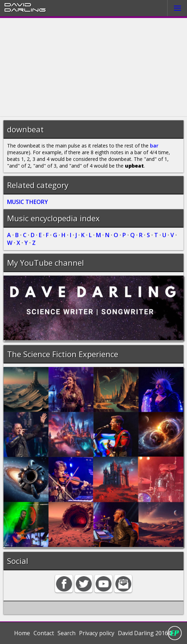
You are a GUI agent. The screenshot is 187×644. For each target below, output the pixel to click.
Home (22, 633)
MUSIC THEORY (28, 202)
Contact (44, 633)
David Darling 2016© (145, 633)
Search (67, 633)
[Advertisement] (93, 67)
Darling (25, 10)
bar (154, 146)
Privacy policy (97, 633)
